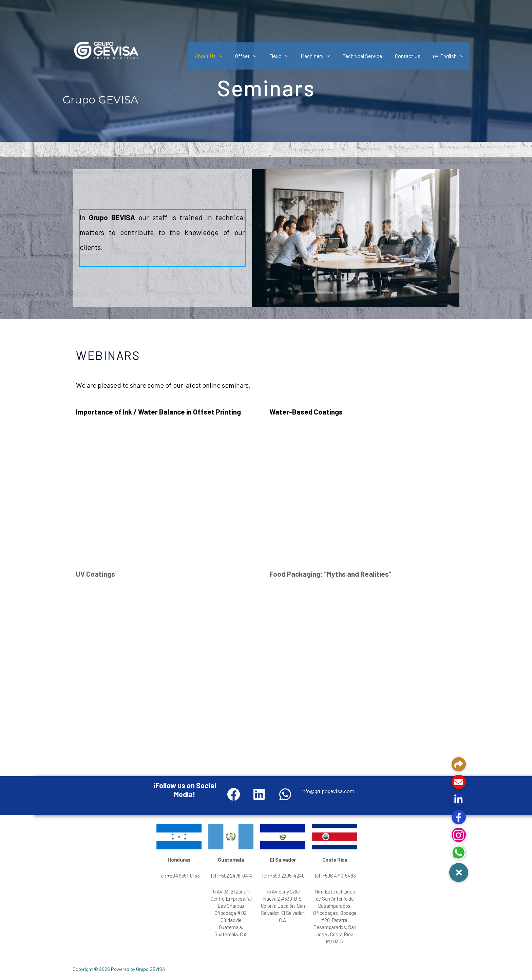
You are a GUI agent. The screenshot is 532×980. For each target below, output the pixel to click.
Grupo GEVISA (100, 100)
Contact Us (410, 56)
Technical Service (367, 56)
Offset (256, 56)
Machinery (322, 56)
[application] (231, 56)
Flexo (287, 56)
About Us (220, 56)
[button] (459, 872)
